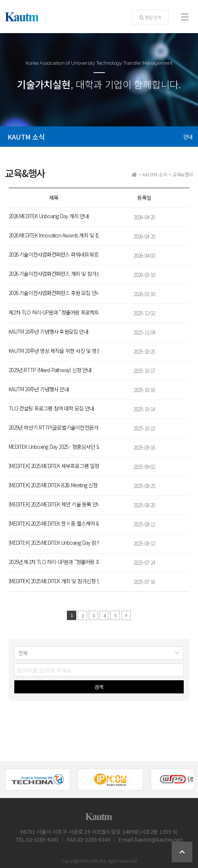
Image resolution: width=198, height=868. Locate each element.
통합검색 (150, 17)
